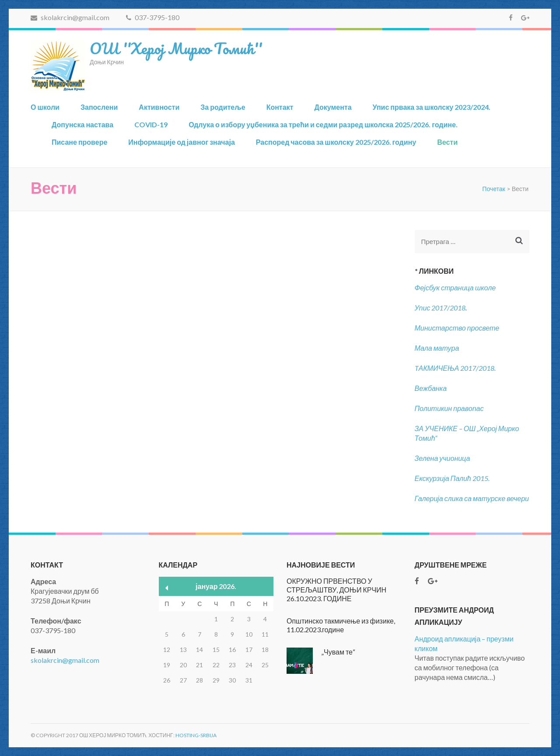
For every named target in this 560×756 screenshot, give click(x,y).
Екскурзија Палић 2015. (452, 478)
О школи (45, 107)
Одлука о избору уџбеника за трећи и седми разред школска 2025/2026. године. (323, 124)
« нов (167, 588)
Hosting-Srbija (196, 735)
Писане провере (79, 142)
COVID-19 (151, 124)
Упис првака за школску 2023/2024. (432, 107)
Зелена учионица (443, 458)
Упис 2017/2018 (440, 308)
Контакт (280, 107)
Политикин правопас (449, 408)
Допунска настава (82, 124)
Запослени (99, 107)
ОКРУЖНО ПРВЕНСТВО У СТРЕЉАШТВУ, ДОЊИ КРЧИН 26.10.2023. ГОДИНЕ (336, 590)
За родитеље (223, 107)
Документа (333, 107)
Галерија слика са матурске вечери (472, 498)
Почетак (493, 189)
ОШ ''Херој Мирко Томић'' (176, 48)
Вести (447, 142)
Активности (159, 107)
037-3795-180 (153, 17)
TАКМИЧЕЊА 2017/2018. (455, 368)
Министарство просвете (457, 328)
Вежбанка (431, 388)
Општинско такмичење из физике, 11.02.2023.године (341, 625)
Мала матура (438, 348)
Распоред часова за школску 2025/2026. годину (336, 142)
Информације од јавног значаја (181, 142)
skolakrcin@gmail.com (70, 17)
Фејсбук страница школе (455, 287)
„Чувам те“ (338, 652)
